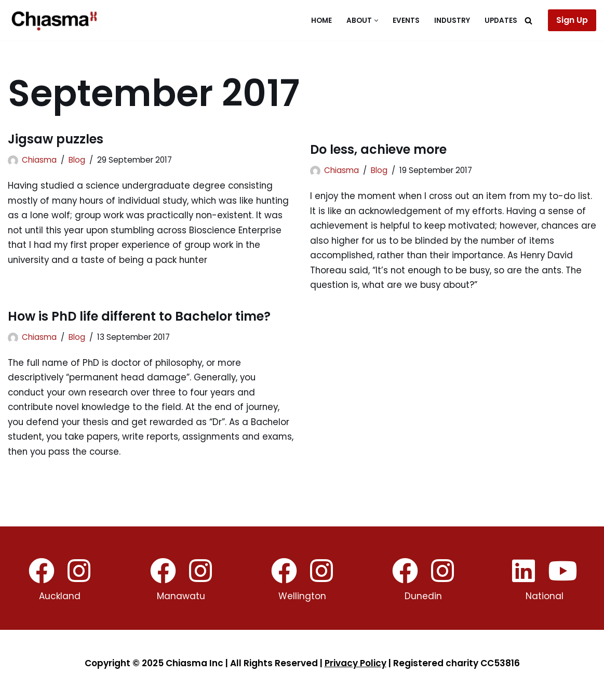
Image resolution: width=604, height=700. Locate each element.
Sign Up (572, 20)
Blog (77, 160)
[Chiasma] (55, 20)
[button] (376, 21)
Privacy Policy (355, 666)
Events (406, 21)
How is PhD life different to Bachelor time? (139, 318)
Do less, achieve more (378, 149)
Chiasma (39, 160)
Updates (501, 21)
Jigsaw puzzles (56, 139)
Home (321, 21)
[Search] (528, 21)
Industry (452, 21)
